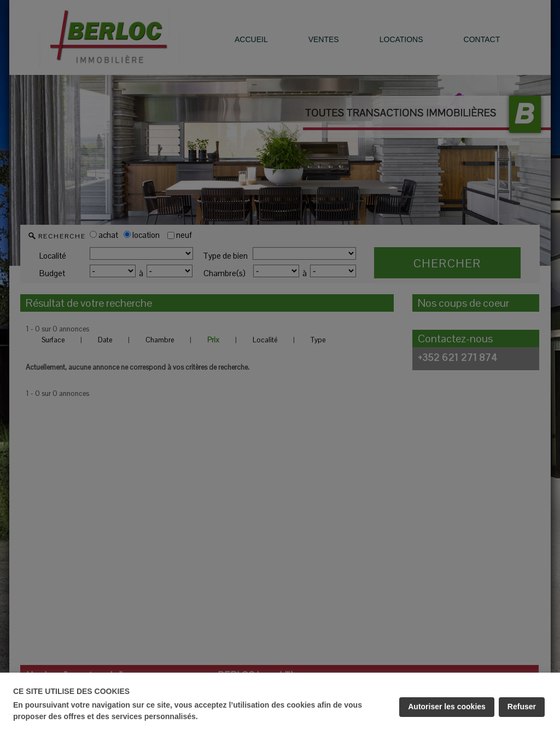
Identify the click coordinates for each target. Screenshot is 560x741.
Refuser (522, 707)
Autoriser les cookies (447, 707)
